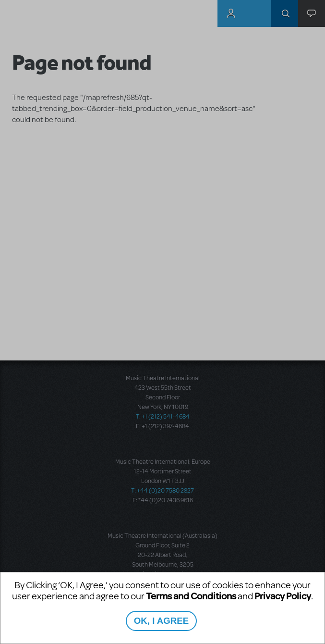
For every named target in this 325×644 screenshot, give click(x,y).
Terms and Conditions (191, 596)
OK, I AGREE (161, 621)
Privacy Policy (283, 596)
